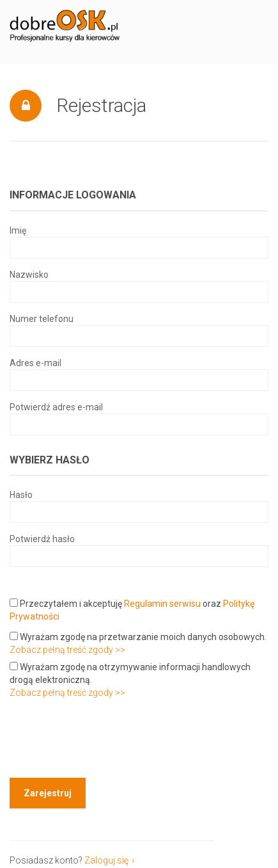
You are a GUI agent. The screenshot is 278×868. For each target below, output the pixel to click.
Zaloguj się (106, 860)
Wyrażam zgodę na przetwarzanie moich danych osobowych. (138, 637)
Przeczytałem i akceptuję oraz (132, 610)
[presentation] (107, 740)
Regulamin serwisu (162, 604)
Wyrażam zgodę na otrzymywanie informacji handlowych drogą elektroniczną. (130, 673)
